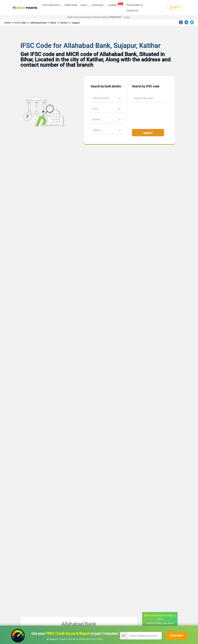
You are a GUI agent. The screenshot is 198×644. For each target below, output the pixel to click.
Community (98, 5)
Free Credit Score (52, 5)
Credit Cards (71, 5)
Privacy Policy (96, 639)
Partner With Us (135, 5)
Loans (84, 5)
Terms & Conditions (77, 639)
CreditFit (116, 5)
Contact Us (132, 11)
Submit (148, 133)
